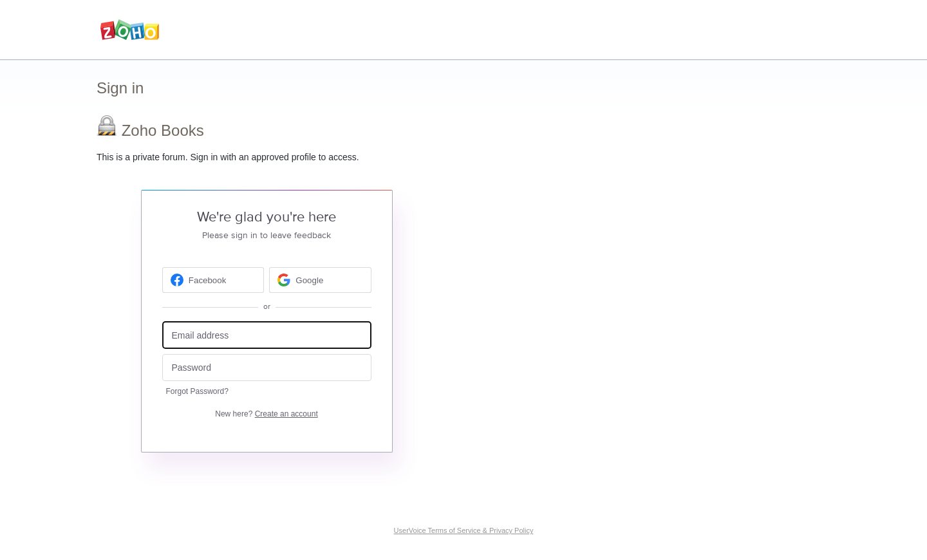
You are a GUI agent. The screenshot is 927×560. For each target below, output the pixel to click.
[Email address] (267, 335)
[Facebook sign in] (213, 280)
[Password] (267, 368)
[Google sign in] (320, 280)
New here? (266, 414)
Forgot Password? (197, 391)
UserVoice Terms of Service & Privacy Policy (464, 530)
